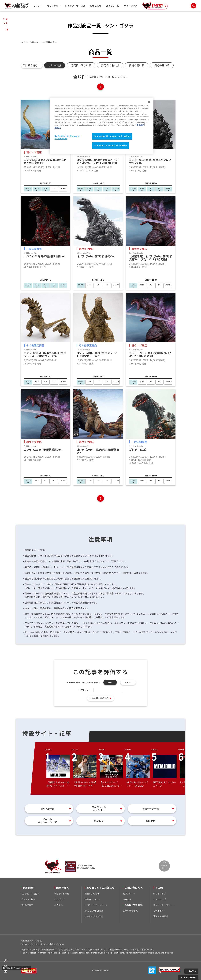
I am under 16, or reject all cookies (112, 136)
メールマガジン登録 (94, 916)
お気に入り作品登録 (94, 911)
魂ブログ (99, 821)
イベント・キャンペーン (96, 905)
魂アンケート (129, 894)
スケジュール (113, 6)
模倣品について (92, 899)
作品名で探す (27, 905)
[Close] (149, 102)
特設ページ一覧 (151, 809)
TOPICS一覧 (47, 809)
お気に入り (96, 6)
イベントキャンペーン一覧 (47, 821)
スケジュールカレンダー (99, 809)
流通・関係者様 (161, 916)
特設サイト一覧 (62, 894)
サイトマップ (130, 6)
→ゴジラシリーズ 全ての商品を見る (39, 42)
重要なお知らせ (92, 894)
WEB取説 (127, 899)
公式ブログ (60, 899)
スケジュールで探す (30, 894)
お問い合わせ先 (130, 911)
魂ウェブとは (160, 894)
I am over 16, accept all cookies (111, 145)
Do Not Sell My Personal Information (16, 968)
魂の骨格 (150, 821)
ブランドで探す (28, 899)
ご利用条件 (158, 911)
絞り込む (33, 65)
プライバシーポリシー (164, 905)
